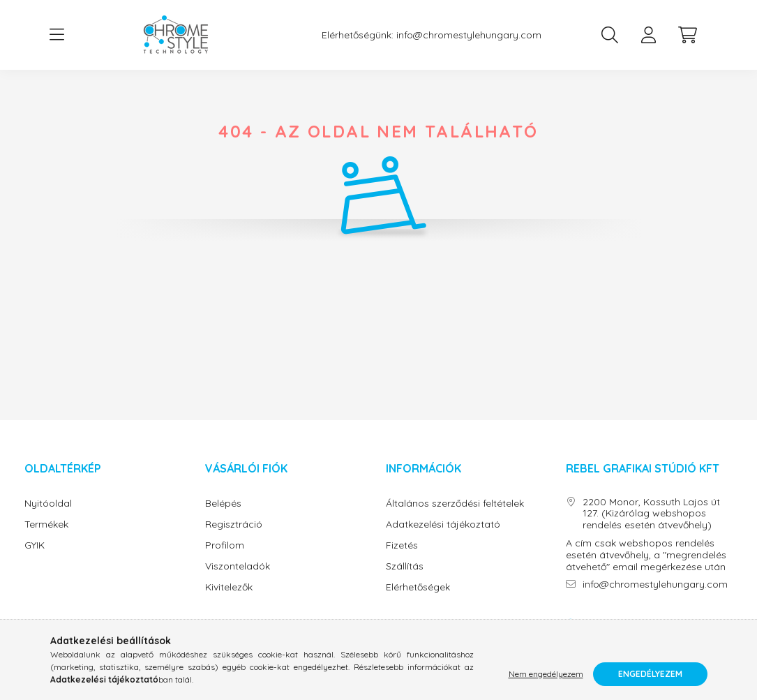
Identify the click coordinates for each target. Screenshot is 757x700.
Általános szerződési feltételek (455, 504)
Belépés (223, 504)
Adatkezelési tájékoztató (443, 524)
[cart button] (688, 35)
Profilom (225, 545)
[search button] (610, 35)
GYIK (35, 545)
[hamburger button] (57, 35)
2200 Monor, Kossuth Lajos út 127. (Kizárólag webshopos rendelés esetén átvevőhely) (651, 514)
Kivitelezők (229, 587)
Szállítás (405, 566)
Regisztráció (234, 524)
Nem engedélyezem (546, 674)
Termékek (46, 524)
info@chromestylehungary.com (469, 35)
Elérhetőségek (418, 587)
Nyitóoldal (48, 504)
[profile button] (649, 35)
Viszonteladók (238, 566)
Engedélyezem (650, 674)
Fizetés (402, 545)
